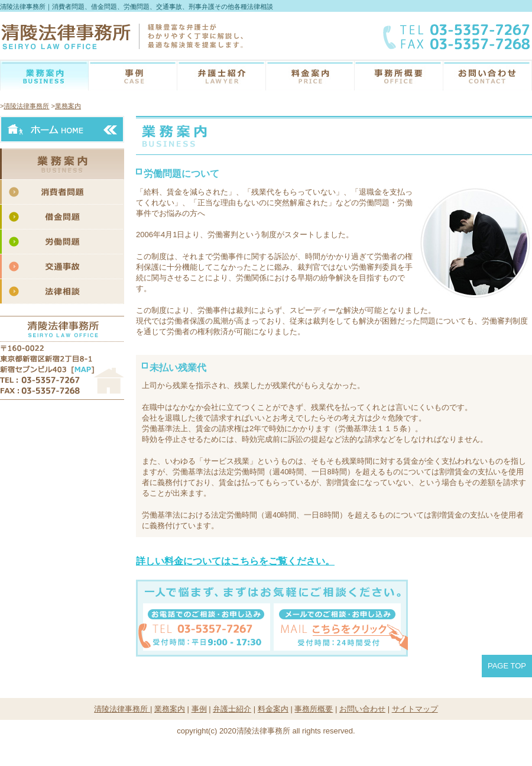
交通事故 (64, 267)
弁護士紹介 (222, 76)
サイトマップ (415, 709)
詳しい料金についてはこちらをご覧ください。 (235, 561)
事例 (199, 709)
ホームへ (62, 129)
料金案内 (310, 76)
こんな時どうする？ (133, 76)
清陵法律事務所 (26, 106)
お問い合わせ (488, 76)
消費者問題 (64, 192)
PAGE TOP (507, 666)
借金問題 (64, 217)
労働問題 (64, 242)
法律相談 (64, 292)
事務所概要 (399, 76)
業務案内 (44, 76)
